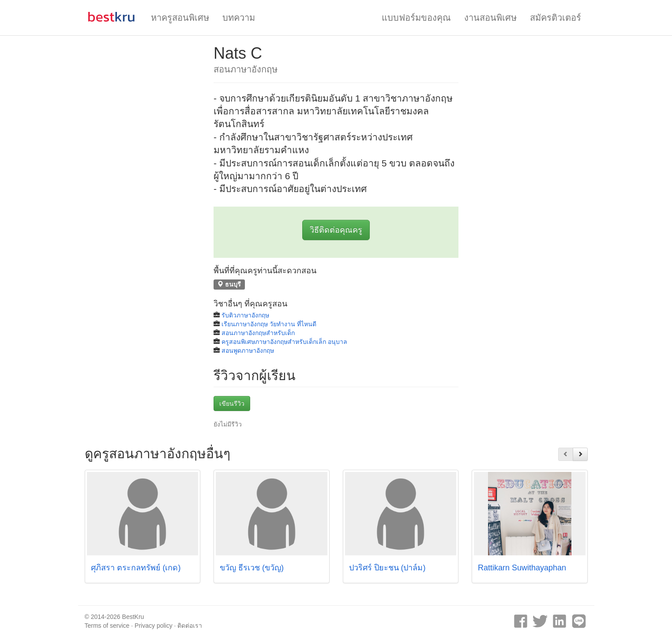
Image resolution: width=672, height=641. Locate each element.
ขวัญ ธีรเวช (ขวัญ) (252, 568)
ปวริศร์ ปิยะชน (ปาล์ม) (387, 568)
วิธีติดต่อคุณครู (336, 230)
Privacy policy (154, 626)
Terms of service (107, 626)
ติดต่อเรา (190, 626)
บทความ (239, 18)
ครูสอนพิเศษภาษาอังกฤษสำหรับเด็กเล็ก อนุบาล (284, 342)
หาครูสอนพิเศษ (180, 18)
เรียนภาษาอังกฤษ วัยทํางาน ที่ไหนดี (269, 324)
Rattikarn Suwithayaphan (522, 568)
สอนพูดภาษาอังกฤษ (248, 351)
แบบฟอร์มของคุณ (416, 18)
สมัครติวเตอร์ (556, 18)
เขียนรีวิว (232, 403)
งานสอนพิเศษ (490, 18)
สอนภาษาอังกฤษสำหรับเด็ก (258, 333)
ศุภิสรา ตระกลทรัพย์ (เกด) (136, 568)
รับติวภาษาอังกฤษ (245, 315)
